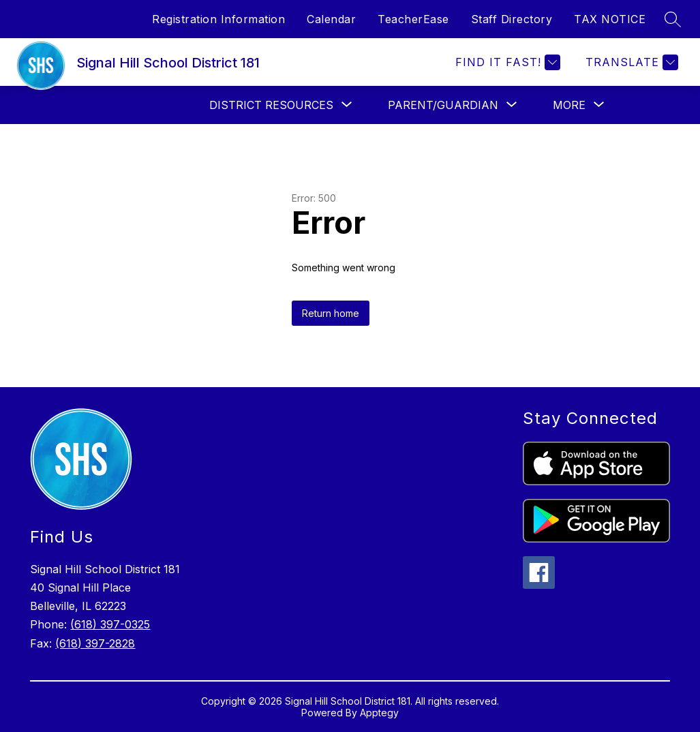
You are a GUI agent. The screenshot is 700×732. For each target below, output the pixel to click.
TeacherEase (413, 19)
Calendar (331, 19)
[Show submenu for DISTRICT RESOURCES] (271, 105)
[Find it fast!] (506, 62)
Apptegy (379, 713)
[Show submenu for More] (569, 105)
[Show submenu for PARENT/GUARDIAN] (443, 105)
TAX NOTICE (610, 19)
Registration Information (218, 19)
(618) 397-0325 (110, 624)
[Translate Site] (630, 62)
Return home (331, 313)
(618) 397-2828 (95, 643)
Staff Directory (512, 19)
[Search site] (673, 19)
